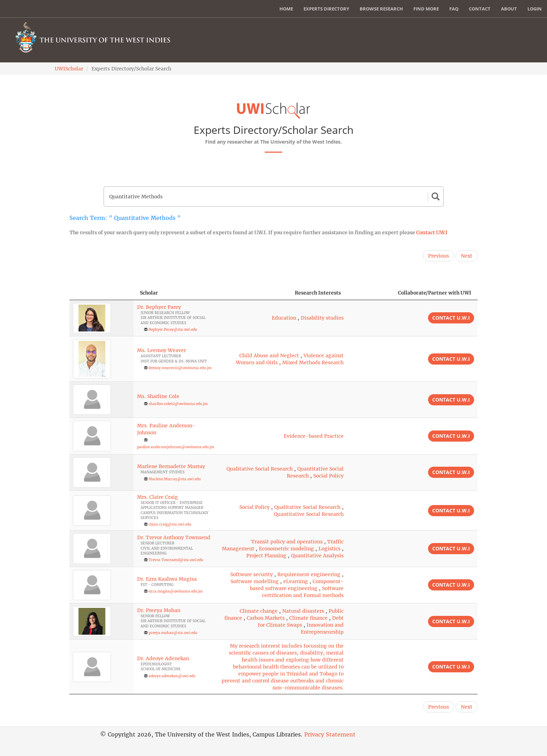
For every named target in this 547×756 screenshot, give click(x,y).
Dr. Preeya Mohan (159, 610)
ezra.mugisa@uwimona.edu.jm (176, 591)
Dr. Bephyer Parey (159, 307)
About (509, 9)
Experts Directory (326, 9)
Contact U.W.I (432, 232)
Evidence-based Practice (314, 436)
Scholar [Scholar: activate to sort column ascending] (149, 293)
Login (535, 9)
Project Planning (266, 556)
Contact (480, 9)
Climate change (259, 611)
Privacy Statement (330, 734)
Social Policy (328, 476)
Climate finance (308, 618)
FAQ (454, 9)
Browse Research (381, 9)
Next (467, 256)
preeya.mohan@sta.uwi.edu (173, 633)
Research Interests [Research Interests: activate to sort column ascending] (318, 293)
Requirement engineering (309, 574)
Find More (426, 9)
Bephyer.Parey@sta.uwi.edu (173, 330)
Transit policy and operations (287, 542)
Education (284, 318)
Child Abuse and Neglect (269, 356)
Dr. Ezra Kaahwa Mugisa (167, 579)
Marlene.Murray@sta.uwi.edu (175, 479)
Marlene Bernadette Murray (171, 466)
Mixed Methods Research (313, 362)
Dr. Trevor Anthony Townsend (174, 537)
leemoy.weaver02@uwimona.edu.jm (180, 368)
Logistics (329, 549)
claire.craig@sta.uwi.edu (170, 524)
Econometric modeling (286, 549)
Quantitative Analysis (317, 556)
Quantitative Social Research (309, 514)
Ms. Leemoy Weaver (162, 350)
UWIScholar (69, 69)
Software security (252, 574)
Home (286, 9)
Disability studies (322, 318)
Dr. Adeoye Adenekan (163, 658)
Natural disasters (303, 611)
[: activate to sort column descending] (102, 293)
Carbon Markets (266, 618)
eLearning (296, 581)
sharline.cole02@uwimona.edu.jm (178, 404)
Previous (439, 256)
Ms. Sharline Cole (158, 396)
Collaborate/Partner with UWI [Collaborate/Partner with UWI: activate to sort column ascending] (435, 293)
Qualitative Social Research (260, 469)
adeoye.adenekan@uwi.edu (172, 676)
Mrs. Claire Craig (158, 497)
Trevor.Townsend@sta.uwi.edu (176, 560)
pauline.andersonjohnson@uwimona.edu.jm (176, 447)
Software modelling (255, 581)
